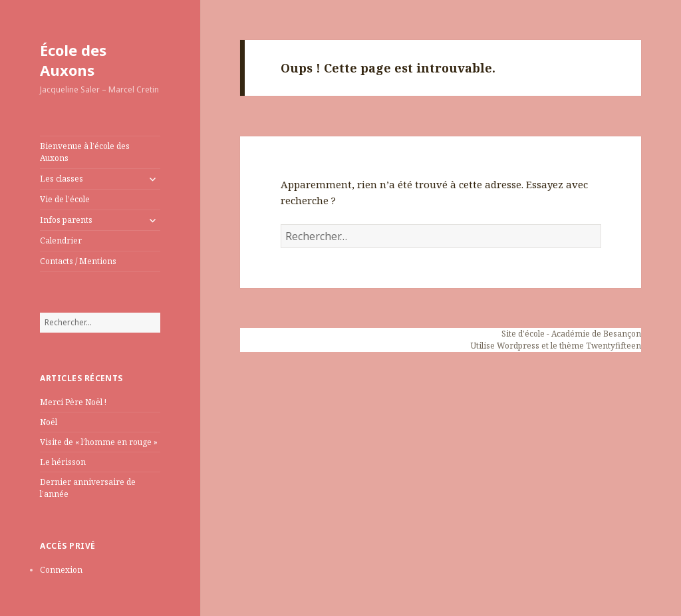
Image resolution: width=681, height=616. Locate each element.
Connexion (61, 570)
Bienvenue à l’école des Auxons (85, 152)
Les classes (62, 179)
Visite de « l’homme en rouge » (99, 442)
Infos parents (66, 220)
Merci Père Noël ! (73, 402)
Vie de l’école (65, 199)
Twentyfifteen (613, 346)
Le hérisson (63, 462)
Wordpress (518, 346)
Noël (49, 422)
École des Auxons (73, 60)
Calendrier (61, 240)
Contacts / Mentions (78, 261)
